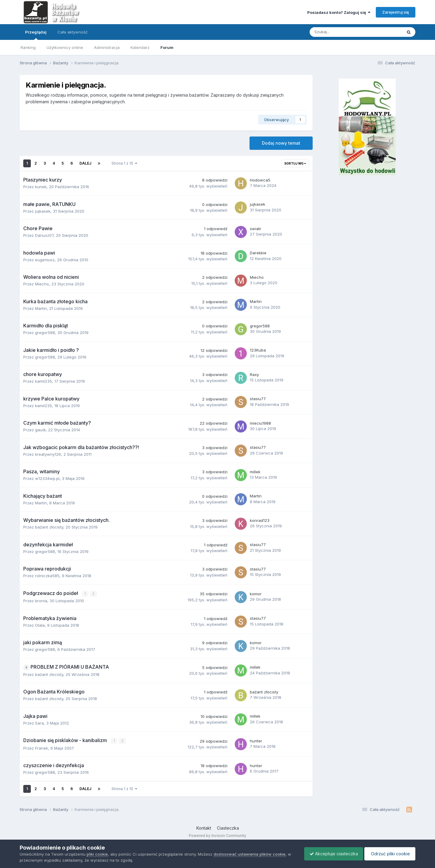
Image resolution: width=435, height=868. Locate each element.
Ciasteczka (228, 828)
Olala (40, 625)
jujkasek (43, 211)
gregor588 (45, 333)
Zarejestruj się (396, 12)
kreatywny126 (48, 454)
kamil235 (43, 381)
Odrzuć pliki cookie (389, 854)
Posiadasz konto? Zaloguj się (339, 12)
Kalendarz (140, 47)
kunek (41, 187)
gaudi (40, 430)
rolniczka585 (47, 576)
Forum (167, 47)
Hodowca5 (260, 180)
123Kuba (258, 350)
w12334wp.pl (47, 478)
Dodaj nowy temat (281, 143)
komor (256, 593)
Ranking (28, 47)
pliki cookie (97, 854)
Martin (41, 308)
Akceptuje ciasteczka (331, 854)
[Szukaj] (342, 32)
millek (255, 472)
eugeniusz (45, 260)
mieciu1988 (260, 423)
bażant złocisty (49, 527)
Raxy (254, 375)
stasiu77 (258, 399)
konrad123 (260, 520)
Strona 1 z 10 (124, 163)
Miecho (42, 284)
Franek (42, 748)
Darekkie (258, 253)
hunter (256, 741)
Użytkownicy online (65, 47)
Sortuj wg (295, 163)
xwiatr (256, 229)
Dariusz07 (44, 235)
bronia (41, 601)
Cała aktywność (72, 32)
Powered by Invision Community (217, 835)
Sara (39, 723)
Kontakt (204, 828)
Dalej (85, 163)
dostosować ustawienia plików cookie (250, 854)
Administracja (107, 47)
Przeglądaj (36, 35)
